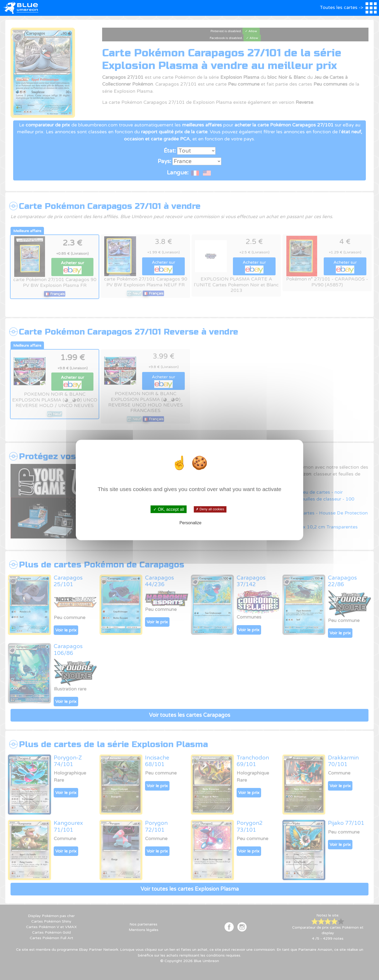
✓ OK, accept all (169, 509)
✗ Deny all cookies (210, 509)
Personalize (191, 523)
